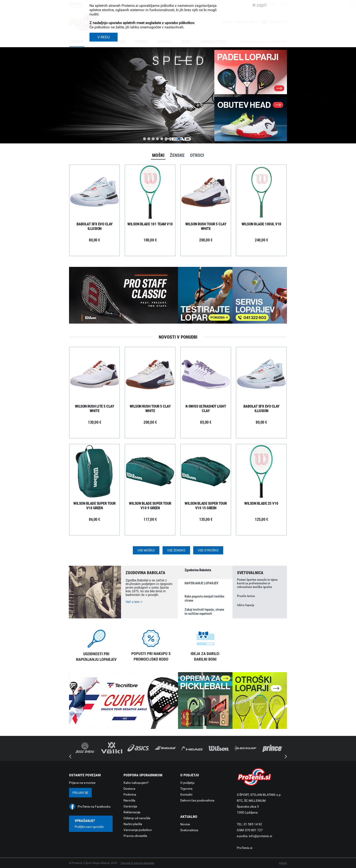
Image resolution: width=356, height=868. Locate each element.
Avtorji (283, 863)
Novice (185, 824)
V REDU (104, 37)
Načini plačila (133, 824)
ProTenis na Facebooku (94, 807)
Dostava (129, 789)
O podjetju (187, 783)
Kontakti (186, 794)
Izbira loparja (246, 605)
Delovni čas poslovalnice (197, 800)
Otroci (197, 155)
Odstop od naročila (137, 818)
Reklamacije (132, 812)
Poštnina (130, 794)
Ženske (177, 155)
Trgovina (186, 789)
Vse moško (146, 550)
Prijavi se (80, 793)
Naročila (129, 800)
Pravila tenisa (246, 596)
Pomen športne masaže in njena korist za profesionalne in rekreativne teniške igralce (257, 583)
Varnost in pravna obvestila (137, 863)
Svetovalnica (189, 830)
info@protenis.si (260, 836)
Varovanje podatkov (138, 830)
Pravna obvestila (135, 836)
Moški (158, 155)
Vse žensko (176, 550)
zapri (260, 5)
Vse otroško (208, 550)
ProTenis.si (245, 848)
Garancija (130, 806)
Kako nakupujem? (136, 783)
